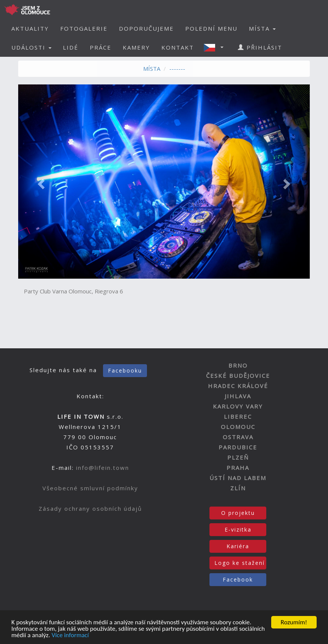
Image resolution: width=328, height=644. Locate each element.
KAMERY (136, 47)
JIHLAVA (238, 396)
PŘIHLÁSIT (260, 47)
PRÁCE (101, 47)
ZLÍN (238, 488)
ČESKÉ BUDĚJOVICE (238, 376)
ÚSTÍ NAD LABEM (238, 478)
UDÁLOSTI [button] (31, 47)
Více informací (70, 635)
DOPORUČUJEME (146, 28)
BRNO (238, 365)
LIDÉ (71, 47)
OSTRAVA (238, 437)
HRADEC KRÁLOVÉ (238, 386)
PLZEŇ (238, 457)
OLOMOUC (238, 427)
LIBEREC (238, 416)
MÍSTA (152, 69)
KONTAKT (178, 47)
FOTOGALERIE (84, 28)
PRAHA (238, 468)
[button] (216, 47)
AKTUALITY (30, 28)
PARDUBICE (238, 447)
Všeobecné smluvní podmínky (90, 488)
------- (177, 69)
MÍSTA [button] (262, 28)
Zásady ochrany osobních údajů (90, 508)
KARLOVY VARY (238, 406)
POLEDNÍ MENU (211, 28)
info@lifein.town (103, 468)
